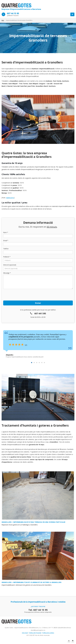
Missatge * (7, 273)
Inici (3, 20)
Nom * (6, 232)
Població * (7, 257)
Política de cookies (48, 633)
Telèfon (6, 249)
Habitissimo (10, 198)
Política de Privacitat (35, 633)
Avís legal (25, 633)
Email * (6, 241)
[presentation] (19, 295)
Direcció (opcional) (10, 265)
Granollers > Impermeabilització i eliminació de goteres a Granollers (32, 582)
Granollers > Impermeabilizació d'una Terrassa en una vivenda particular (33, 522)
